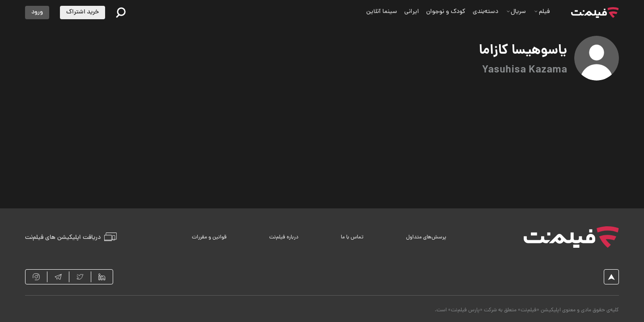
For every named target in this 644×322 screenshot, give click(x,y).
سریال (516, 12)
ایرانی (412, 12)
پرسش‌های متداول (426, 237)
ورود (37, 12)
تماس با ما (352, 237)
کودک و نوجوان (446, 12)
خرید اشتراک (83, 12)
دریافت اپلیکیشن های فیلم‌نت (71, 237)
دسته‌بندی (485, 12)
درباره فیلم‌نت (284, 237)
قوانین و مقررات (209, 237)
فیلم (542, 12)
